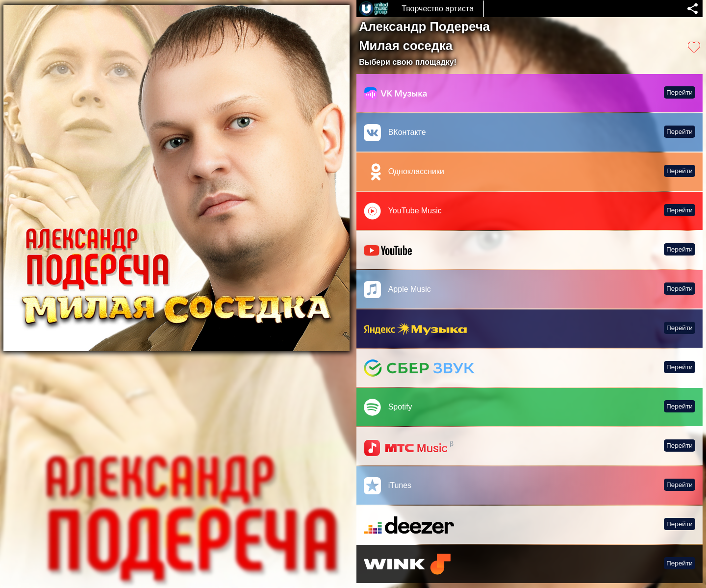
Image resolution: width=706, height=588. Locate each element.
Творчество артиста (438, 9)
